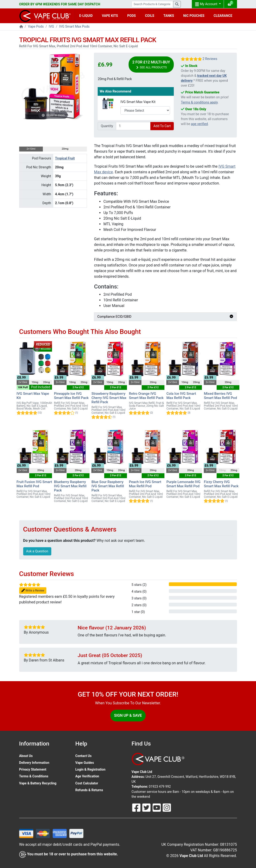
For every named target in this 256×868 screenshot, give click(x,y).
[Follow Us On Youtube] (157, 807)
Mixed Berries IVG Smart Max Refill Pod (220, 396)
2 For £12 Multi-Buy (151, 65)
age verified (199, 124)
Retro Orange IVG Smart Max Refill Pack (146, 396)
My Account (207, 4)
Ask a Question (37, 551)
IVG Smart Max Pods (74, 26)
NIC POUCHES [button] (194, 16)
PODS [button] (132, 16)
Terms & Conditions (34, 776)
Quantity (107, 126)
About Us (26, 756)
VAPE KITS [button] (110, 16)
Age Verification (87, 776)
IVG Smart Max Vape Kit (138, 102)
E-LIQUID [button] (86, 16)
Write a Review (33, 591)
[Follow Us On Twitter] (147, 807)
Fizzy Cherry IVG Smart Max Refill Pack (221, 484)
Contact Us (83, 756)
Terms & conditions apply (199, 102)
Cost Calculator (87, 783)
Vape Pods (36, 26)
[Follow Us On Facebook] (137, 807)
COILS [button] (150, 16)
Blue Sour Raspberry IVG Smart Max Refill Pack (108, 486)
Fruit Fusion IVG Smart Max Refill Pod (34, 484)
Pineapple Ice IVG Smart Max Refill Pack (71, 396)
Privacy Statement (33, 769)
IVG (51, 26)
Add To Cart (162, 126)
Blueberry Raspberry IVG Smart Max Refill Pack (70, 486)
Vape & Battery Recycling (38, 783)
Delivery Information (34, 763)
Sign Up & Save (128, 715)
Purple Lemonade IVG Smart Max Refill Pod (183, 484)
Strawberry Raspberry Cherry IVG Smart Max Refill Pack (109, 398)
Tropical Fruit (65, 158)
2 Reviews (210, 59)
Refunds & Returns (89, 790)
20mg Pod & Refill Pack (115, 79)
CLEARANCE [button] (223, 16)
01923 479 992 (160, 787)
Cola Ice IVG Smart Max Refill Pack (181, 396)
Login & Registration (91, 769)
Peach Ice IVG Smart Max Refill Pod (145, 484)
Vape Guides (85, 763)
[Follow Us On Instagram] (167, 807)
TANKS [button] (169, 16)
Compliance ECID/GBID (165, 317)
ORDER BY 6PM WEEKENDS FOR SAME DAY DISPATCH (60, 4)
